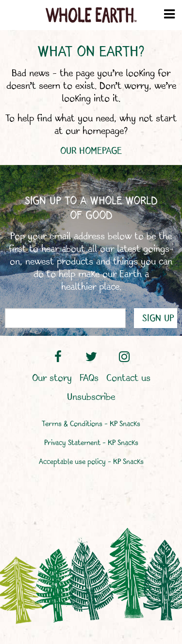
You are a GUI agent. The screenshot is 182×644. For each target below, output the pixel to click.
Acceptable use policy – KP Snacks (91, 462)
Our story (52, 379)
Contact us (128, 379)
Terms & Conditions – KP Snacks (91, 424)
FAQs (89, 379)
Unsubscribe (91, 397)
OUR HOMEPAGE (91, 151)
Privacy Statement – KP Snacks (91, 443)
